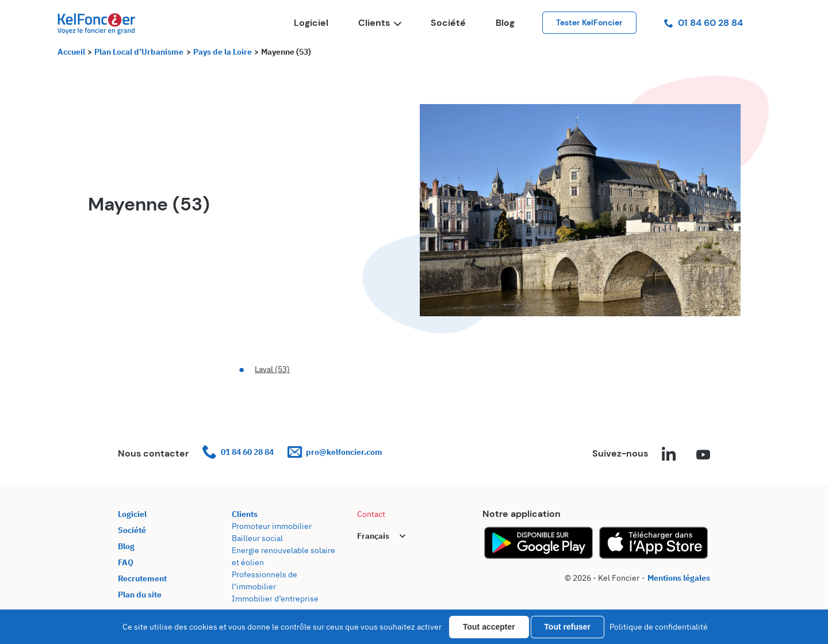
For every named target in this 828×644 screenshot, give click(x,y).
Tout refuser (567, 627)
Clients (379, 23)
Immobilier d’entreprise (275, 599)
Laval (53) (272, 369)
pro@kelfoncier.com (335, 452)
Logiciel (311, 23)
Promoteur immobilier (272, 526)
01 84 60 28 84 (704, 23)
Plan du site (140, 595)
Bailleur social (257, 538)
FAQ (126, 562)
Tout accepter (489, 627)
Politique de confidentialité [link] (659, 627)
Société (448, 23)
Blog (505, 23)
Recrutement (142, 578)
